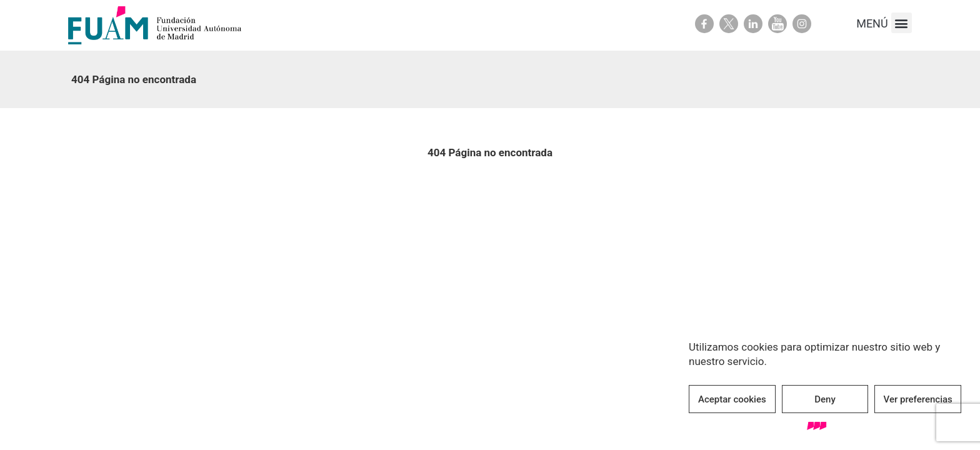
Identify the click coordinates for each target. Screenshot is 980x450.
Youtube (777, 24)
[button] (902, 23)
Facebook (704, 24)
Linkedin (753, 24)
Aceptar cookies (732, 399)
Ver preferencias (918, 399)
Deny (825, 399)
